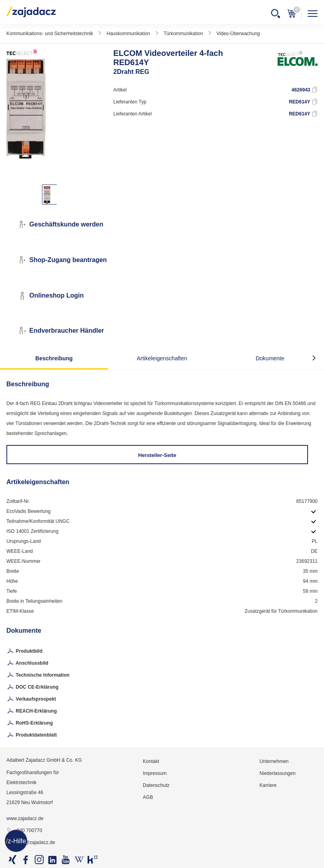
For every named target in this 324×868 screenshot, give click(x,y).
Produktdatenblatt (32, 735)
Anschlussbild (27, 663)
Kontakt (151, 761)
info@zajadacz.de (31, 843)
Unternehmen (274, 761)
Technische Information (38, 675)
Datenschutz (156, 785)
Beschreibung (54, 358)
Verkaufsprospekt (31, 699)
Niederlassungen (278, 773)
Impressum (155, 773)
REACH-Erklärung (32, 711)
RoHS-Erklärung (30, 723)
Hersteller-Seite (157, 455)
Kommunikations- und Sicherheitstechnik (50, 34)
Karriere (268, 785)
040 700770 (24, 831)
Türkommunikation (183, 34)
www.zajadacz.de (25, 818)
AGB (148, 797)
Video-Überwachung (238, 34)
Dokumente (270, 358)
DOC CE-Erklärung (32, 687)
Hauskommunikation (128, 34)
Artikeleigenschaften (162, 358)
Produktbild (24, 651)
